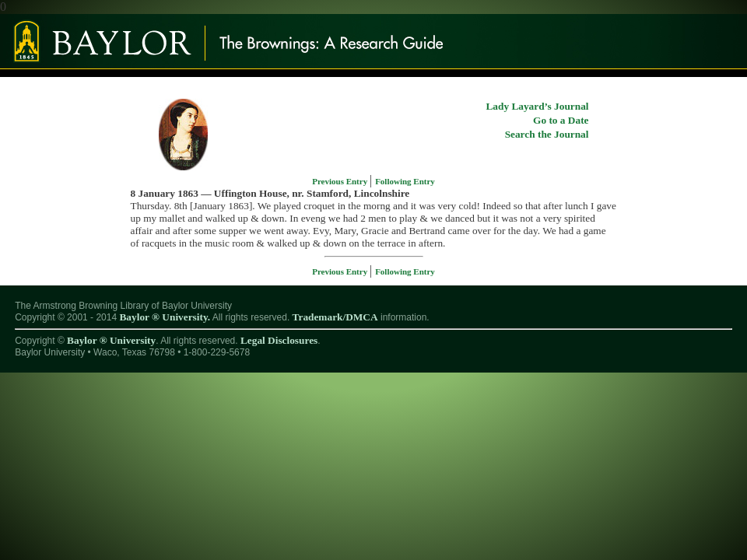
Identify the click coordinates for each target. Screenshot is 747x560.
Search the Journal (547, 134)
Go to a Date (561, 120)
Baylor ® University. (165, 317)
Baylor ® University (111, 340)
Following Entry (405, 181)
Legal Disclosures (279, 340)
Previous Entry (341, 181)
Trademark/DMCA (335, 317)
